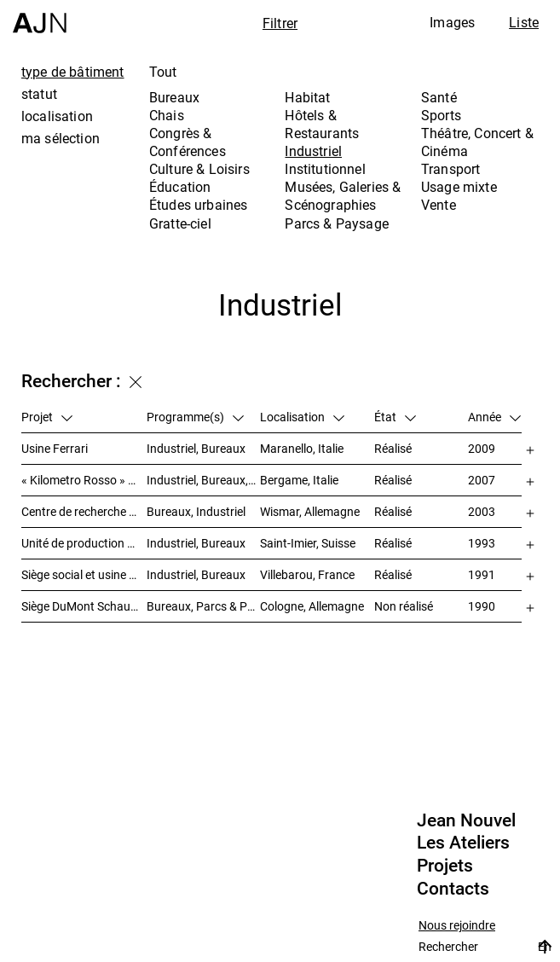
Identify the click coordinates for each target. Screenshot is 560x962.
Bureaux (174, 97)
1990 (482, 606)
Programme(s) (195, 417)
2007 (482, 480)
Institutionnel (325, 169)
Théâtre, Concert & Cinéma (477, 142)
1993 (482, 543)
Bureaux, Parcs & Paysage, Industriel (204, 606)
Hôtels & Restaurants (322, 124)
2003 (482, 511)
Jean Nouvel (466, 820)
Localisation (302, 417)
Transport (450, 169)
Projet (47, 417)
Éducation (180, 187)
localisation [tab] (57, 116)
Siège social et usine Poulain (84, 574)
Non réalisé (404, 606)
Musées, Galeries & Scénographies (343, 196)
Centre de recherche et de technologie (84, 511)
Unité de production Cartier (84, 543)
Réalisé (393, 448)
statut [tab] (39, 94)
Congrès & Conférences (188, 142)
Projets (445, 866)
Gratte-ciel (180, 223)
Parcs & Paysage (336, 223)
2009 (482, 448)
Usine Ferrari (55, 448)
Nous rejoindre (457, 926)
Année (494, 417)
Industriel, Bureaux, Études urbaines (204, 480)
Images (452, 22)
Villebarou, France (307, 574)
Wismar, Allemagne (310, 511)
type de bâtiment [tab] (73, 72)
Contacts (453, 889)
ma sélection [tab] (61, 138)
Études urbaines (198, 205)
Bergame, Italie (299, 480)
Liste (524, 22)
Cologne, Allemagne (312, 606)
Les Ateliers (463, 843)
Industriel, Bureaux (196, 448)
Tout (163, 72)
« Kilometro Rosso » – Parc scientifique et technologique (84, 480)
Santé (439, 97)
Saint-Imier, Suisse (308, 543)
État (395, 417)
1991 (482, 574)
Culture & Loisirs (199, 169)
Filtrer (280, 23)
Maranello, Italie (302, 448)
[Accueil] (40, 17)
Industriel (313, 151)
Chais (167, 115)
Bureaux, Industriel (196, 511)
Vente (439, 205)
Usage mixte (459, 187)
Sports (441, 115)
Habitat (307, 97)
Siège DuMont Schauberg (84, 606)
